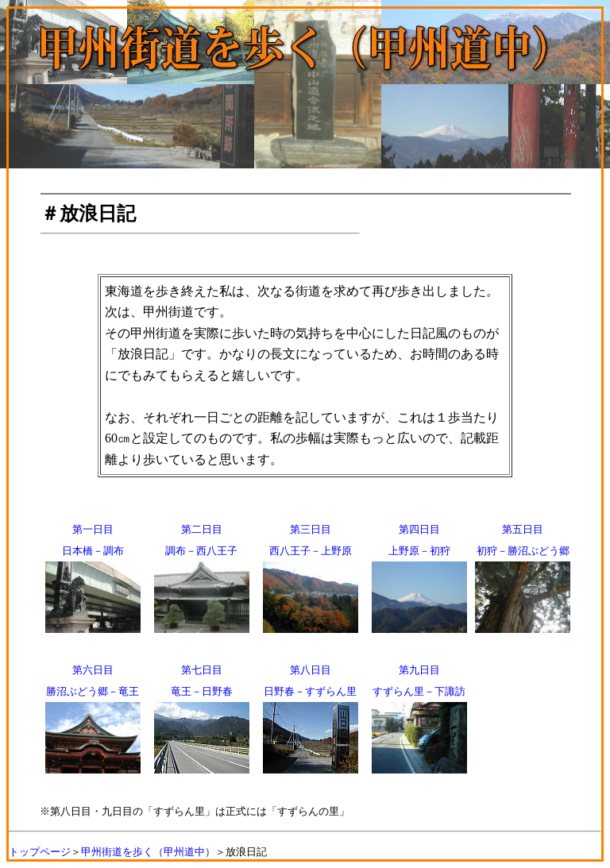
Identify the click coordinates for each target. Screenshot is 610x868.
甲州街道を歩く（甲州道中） (148, 852)
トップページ (40, 852)
